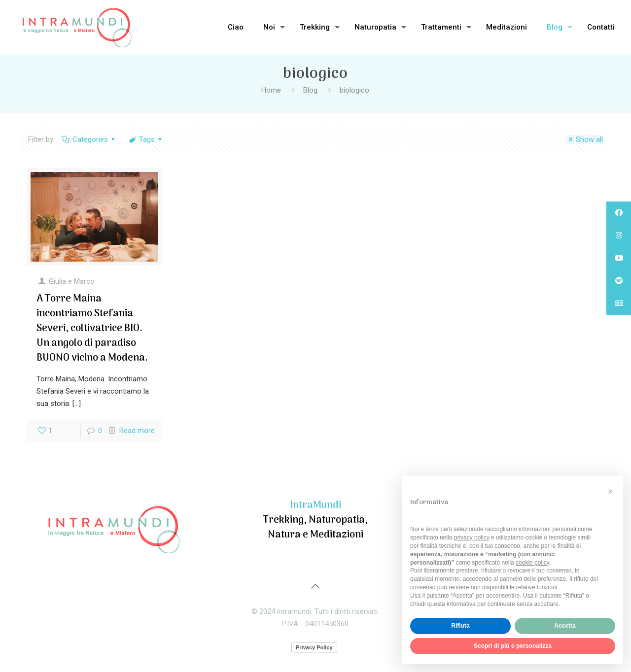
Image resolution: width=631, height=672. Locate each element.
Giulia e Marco (72, 281)
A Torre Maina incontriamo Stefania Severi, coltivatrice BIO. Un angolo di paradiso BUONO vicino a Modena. (92, 329)
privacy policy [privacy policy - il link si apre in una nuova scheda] (472, 538)
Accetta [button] (565, 626)
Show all (584, 139)
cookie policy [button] (532, 563)
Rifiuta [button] (460, 626)
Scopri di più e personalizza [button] (513, 646)
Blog (310, 90)
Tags (146, 139)
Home (271, 90)
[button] (610, 492)
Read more (137, 431)
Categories (89, 139)
